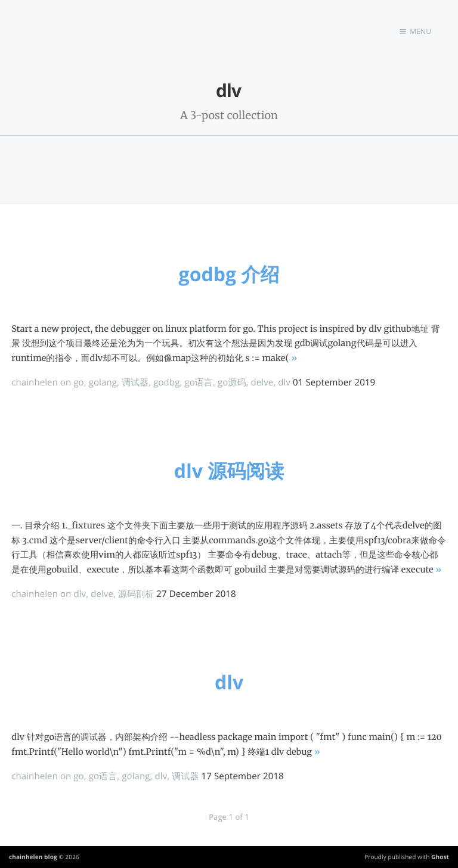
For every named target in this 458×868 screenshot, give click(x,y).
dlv (284, 382)
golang (103, 382)
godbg (166, 382)
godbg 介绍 (229, 274)
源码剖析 (136, 594)
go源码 (232, 382)
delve (262, 382)
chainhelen (35, 382)
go (78, 382)
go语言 (199, 382)
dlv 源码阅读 (229, 471)
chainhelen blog (33, 857)
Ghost (440, 857)
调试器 (135, 382)
